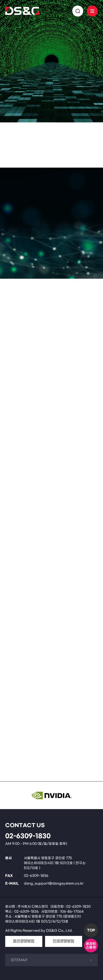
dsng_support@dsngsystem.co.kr (54, 884)
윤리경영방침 (24, 941)
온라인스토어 (91, 946)
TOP (91, 930)
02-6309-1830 (28, 836)
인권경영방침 (63, 941)
